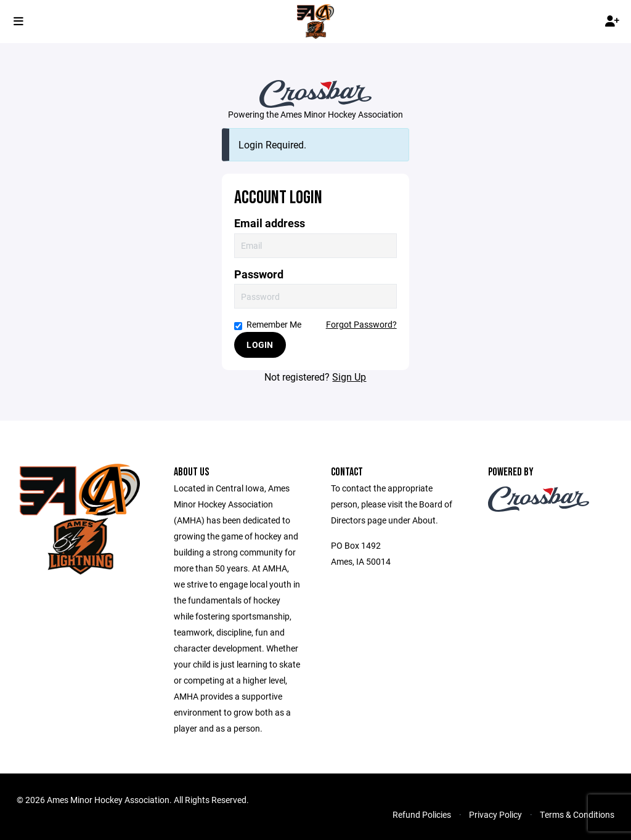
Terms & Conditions (577, 814)
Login (260, 345)
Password (259, 274)
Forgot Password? (361, 324)
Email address (270, 223)
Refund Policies (422, 814)
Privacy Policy (495, 814)
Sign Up (349, 377)
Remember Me (268, 324)
